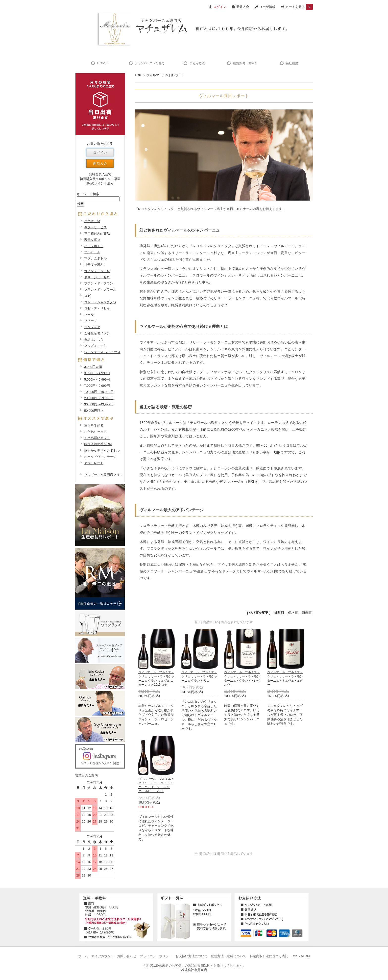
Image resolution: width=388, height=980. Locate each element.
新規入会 (243, 7)
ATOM (305, 956)
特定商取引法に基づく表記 (269, 956)
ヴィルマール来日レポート (166, 75)
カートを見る (299, 7)
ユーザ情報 (267, 7)
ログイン (100, 153)
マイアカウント (103, 956)
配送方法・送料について (229, 956)
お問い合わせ (127, 956)
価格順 (293, 613)
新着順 (307, 613)
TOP (138, 75)
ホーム (83, 956)
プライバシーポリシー (156, 956)
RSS (295, 956)
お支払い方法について (192, 956)
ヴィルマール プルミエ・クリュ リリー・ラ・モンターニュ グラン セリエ (200, 676)
